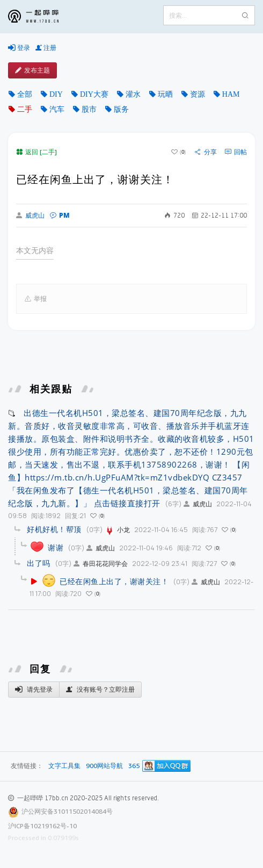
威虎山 (30, 216)
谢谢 (56, 547)
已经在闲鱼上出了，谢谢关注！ (114, 581)
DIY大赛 (94, 94)
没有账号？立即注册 (100, 690)
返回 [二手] (36, 152)
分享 (206, 152)
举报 (36, 299)
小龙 (117, 530)
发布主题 (32, 70)
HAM (231, 94)
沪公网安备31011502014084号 (67, 811)
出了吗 (39, 563)
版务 (121, 109)
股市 (89, 109)
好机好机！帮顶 (54, 529)
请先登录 (34, 690)
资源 (198, 94)
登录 (19, 48)
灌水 (133, 94)
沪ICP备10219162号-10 (42, 826)
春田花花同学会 (101, 564)
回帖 (236, 152)
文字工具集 (64, 766)
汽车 (57, 109)
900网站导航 (104, 766)
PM (60, 215)
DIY (56, 94)
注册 (46, 48)
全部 (25, 94)
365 (134, 766)
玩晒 (165, 94)
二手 (25, 109)
